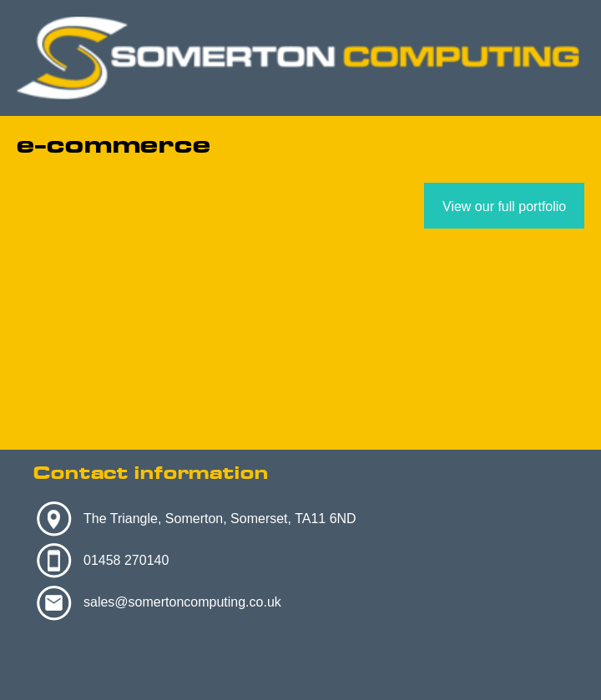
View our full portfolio (504, 206)
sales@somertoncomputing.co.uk (182, 602)
